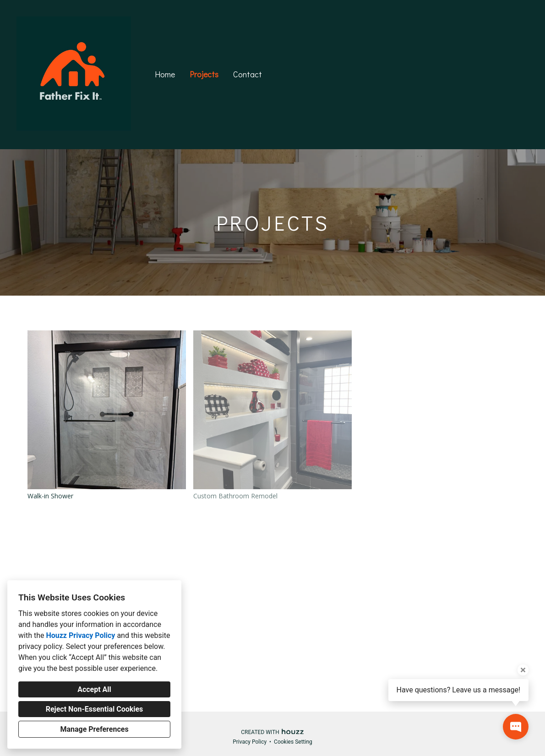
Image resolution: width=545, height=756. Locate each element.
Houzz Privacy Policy (80, 635)
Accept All (94, 689)
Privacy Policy (250, 742)
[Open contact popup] (516, 727)
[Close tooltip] (523, 670)
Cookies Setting (293, 742)
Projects (204, 74)
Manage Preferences (94, 729)
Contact (248, 74)
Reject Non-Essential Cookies (95, 709)
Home (165, 74)
